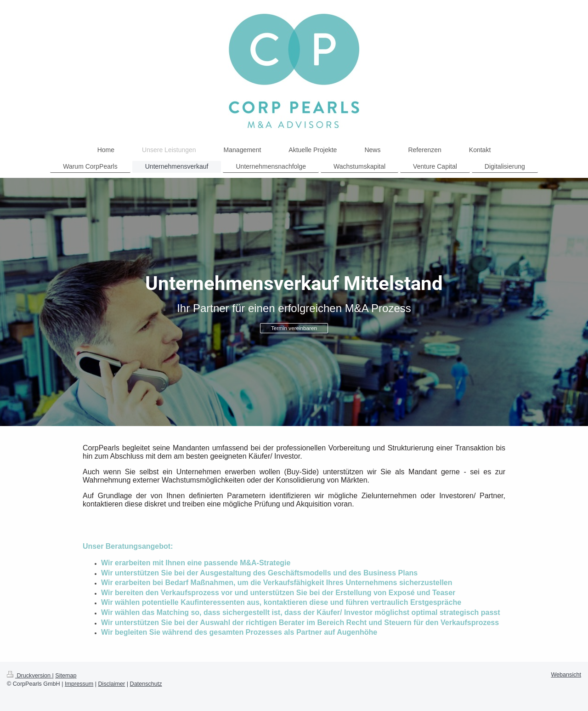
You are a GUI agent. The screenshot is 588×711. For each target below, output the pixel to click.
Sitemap (66, 676)
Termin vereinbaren (294, 328)
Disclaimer (112, 684)
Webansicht (566, 675)
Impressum (79, 684)
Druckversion (29, 676)
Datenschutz (146, 684)
